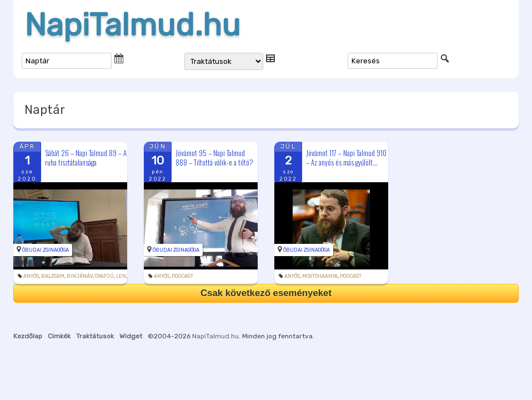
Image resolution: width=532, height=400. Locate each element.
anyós (31, 276)
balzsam (53, 276)
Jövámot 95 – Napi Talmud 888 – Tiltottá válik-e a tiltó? (214, 157)
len (121, 276)
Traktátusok (95, 336)
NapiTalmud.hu (132, 25)
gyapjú (104, 276)
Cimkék (59, 336)
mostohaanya (320, 276)
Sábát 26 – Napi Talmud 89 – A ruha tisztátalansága (86, 157)
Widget (131, 336)
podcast (182, 276)
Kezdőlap (28, 336)
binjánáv (80, 276)
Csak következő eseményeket (266, 293)
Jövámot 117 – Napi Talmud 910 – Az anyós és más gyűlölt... (346, 157)
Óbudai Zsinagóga (46, 250)
